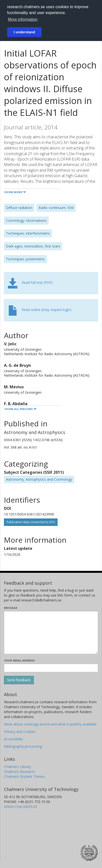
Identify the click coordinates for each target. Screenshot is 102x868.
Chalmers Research (19, 772)
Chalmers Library (17, 767)
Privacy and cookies (20, 732)
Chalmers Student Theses (24, 776)
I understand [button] (24, 32)
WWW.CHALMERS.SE (21, 807)
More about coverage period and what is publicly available (50, 724)
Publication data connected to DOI (31, 522)
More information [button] (23, 19)
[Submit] (19, 680)
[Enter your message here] (51, 633)
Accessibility (13, 739)
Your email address (20, 660)
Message (11, 608)
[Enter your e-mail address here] (51, 668)
